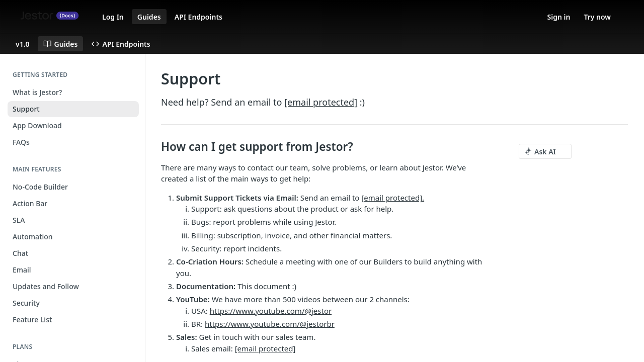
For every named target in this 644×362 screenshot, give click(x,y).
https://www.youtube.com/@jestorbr (270, 324)
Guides (149, 17)
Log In (113, 17)
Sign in (559, 17)
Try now (597, 17)
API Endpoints (198, 17)
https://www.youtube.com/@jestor (271, 311)
